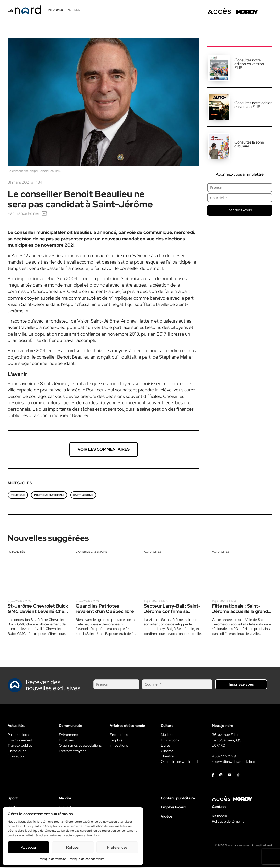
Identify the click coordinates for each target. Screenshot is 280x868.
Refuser (73, 847)
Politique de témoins (53, 859)
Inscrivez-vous (240, 211)
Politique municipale (49, 496)
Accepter (29, 847)
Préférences (117, 847)
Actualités (16, 552)
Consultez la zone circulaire (249, 145)
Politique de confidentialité (87, 859)
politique (18, 496)
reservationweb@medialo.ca (234, 762)
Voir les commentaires (104, 450)
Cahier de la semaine (91, 552)
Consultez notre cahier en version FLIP (253, 105)
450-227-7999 (224, 757)
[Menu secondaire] (269, 13)
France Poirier (27, 214)
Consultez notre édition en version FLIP (249, 64)
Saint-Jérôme (83, 496)
